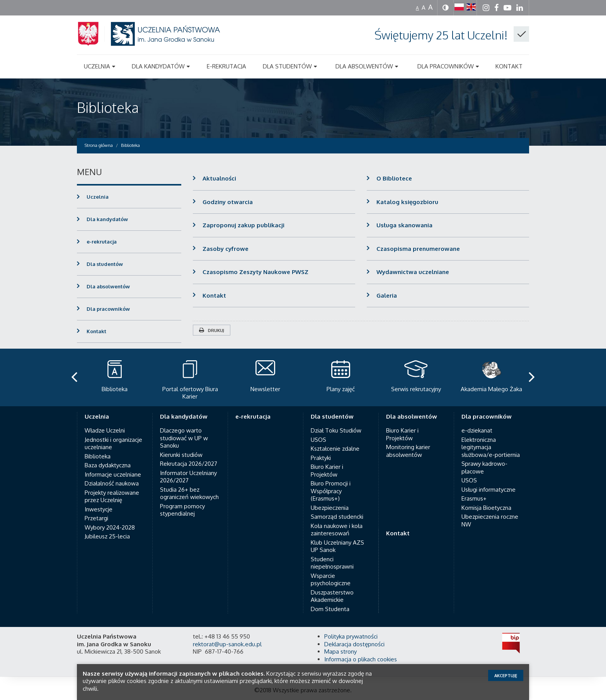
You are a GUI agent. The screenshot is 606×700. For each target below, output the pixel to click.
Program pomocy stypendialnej (182, 510)
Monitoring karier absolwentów (408, 451)
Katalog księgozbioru (407, 202)
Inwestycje (99, 509)
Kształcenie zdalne (335, 449)
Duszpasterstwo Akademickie (332, 596)
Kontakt (214, 295)
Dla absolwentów (108, 286)
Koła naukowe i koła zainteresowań (337, 530)
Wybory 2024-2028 (110, 527)
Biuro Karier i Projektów (327, 471)
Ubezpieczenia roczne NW (490, 520)
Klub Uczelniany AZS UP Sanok (337, 546)
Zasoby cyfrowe (226, 249)
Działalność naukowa (112, 483)
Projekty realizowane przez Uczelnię (112, 496)
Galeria (387, 295)
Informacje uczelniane (113, 474)
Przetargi (96, 518)
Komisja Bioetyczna (486, 508)
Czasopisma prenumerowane (418, 249)
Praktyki (321, 458)
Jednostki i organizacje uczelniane (113, 444)
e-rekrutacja (102, 242)
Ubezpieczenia (330, 508)
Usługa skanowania (404, 225)
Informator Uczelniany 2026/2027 (188, 477)
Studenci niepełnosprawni (332, 563)
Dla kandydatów (107, 219)
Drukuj (212, 330)
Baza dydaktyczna (108, 465)
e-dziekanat (477, 430)
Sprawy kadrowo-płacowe (484, 468)
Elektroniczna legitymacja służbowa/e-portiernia (491, 447)
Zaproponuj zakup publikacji (243, 225)
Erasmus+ (474, 498)
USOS (318, 440)
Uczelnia (98, 197)
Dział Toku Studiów (336, 430)
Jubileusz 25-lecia (107, 536)
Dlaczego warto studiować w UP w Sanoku (184, 438)
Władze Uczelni (105, 430)
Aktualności (219, 178)
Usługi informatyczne (489, 490)
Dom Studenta (330, 609)
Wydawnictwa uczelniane (413, 272)
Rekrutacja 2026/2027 (189, 464)
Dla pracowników (108, 309)
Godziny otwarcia (228, 202)
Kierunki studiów (181, 455)
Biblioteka (108, 107)
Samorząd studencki (337, 517)
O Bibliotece (394, 178)
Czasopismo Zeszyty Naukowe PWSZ (255, 272)
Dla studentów (105, 264)
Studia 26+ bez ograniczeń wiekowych (189, 493)
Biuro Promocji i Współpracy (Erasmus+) (331, 491)
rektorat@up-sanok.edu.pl (227, 644)
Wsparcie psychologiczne (331, 580)
